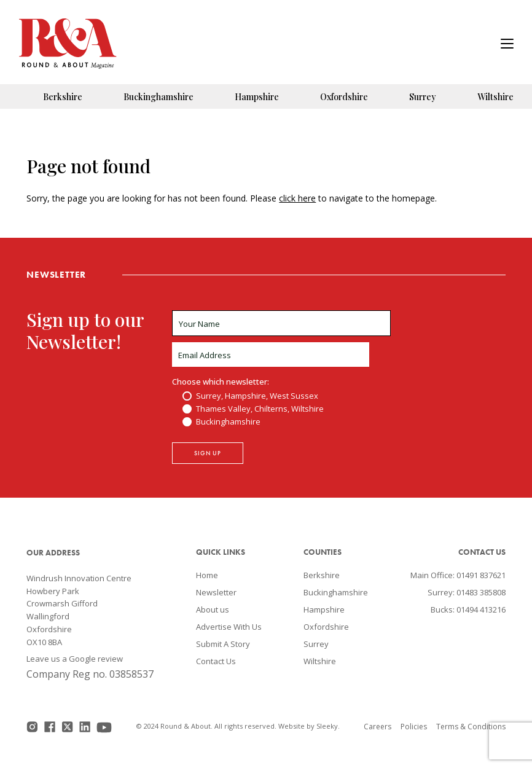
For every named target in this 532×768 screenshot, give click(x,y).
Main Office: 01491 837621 (458, 575)
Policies (414, 727)
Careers (377, 727)
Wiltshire (495, 97)
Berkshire (63, 97)
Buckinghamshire (158, 97)
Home (207, 575)
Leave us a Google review (75, 659)
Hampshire (257, 97)
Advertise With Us (229, 627)
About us (213, 609)
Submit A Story (223, 644)
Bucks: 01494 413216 (468, 609)
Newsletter (216, 592)
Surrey (423, 97)
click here (297, 198)
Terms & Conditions (471, 727)
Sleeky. (328, 726)
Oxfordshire (344, 97)
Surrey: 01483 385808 (467, 592)
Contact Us (216, 661)
